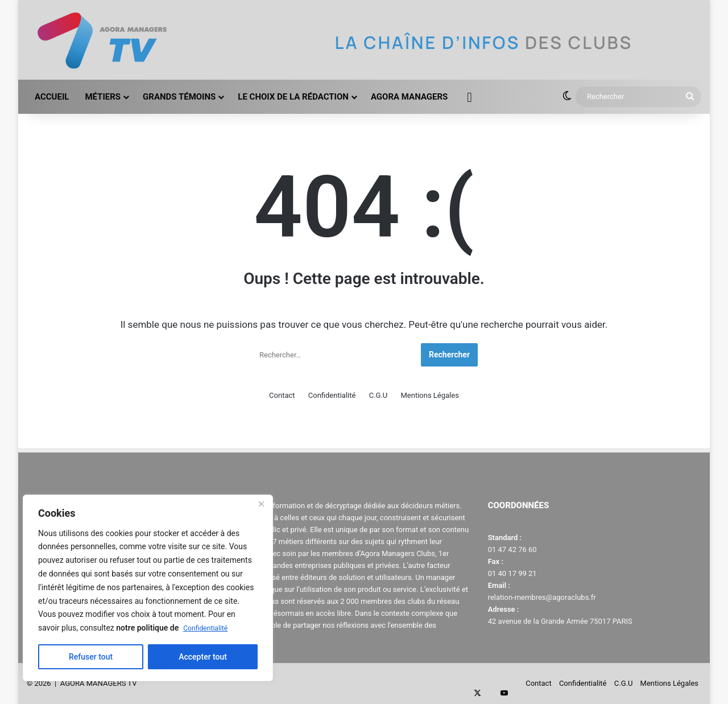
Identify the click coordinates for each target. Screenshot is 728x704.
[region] (148, 588)
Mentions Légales (429, 395)
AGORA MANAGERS (409, 97)
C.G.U (379, 395)
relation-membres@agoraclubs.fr (542, 597)
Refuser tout (91, 657)
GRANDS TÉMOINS (179, 97)
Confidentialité (209, 628)
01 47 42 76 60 (512, 549)
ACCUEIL (52, 97)
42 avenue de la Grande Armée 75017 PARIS (560, 621)
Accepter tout (203, 657)
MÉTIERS (103, 97)
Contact (282, 395)
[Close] (261, 504)
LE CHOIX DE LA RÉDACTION (293, 97)
